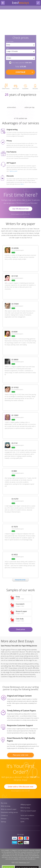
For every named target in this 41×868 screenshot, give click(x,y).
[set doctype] (20, 45)
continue (20, 72)
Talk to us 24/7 (13, 171)
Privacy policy (25, 819)
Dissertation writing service (9, 812)
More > (22, 184)
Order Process (6, 86)
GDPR (22, 822)
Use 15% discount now (20, 209)
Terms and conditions (27, 815)
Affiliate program (26, 805)
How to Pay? (16, 87)
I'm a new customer (22, 63)
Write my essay (6, 806)
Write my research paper (9, 809)
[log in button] (38, 3)
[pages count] (20, 51)
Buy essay (4, 803)
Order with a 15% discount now (21, 787)
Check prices (20, 629)
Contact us (4, 815)
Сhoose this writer (20, 580)
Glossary (4, 819)
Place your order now (20, 755)
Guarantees (25, 87)
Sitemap (3, 822)
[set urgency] (20, 58)
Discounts (35, 87)
